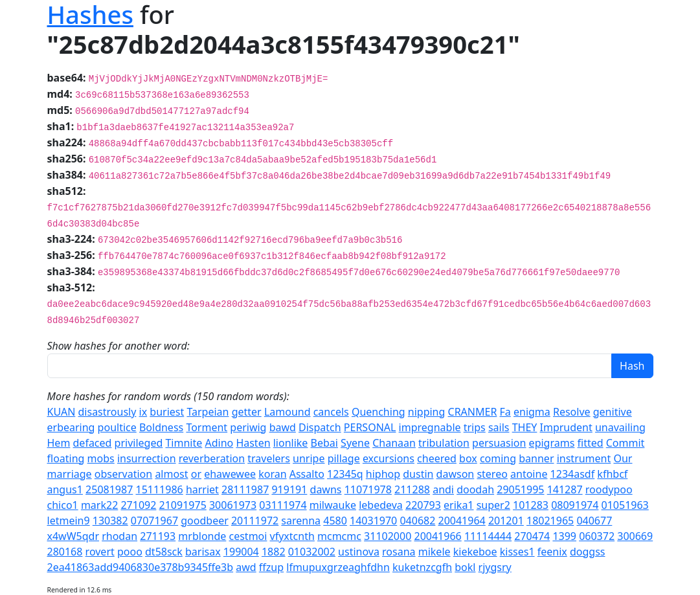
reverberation (212, 458)
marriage (70, 474)
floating (66, 458)
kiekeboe (475, 552)
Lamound (288, 412)
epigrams (552, 443)
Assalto (307, 474)
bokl (465, 567)
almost (171, 474)
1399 (564, 536)
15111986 (159, 489)
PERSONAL (370, 427)
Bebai (324, 443)
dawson (456, 474)
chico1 (63, 505)
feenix (552, 552)
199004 (241, 552)
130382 (110, 521)
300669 (635, 536)
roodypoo (609, 489)
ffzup (271, 567)
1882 (274, 552)
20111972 (255, 521)
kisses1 (517, 552)
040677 (594, 521)
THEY (525, 427)
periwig (248, 427)
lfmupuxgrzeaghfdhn (338, 567)
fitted (591, 443)
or (196, 474)
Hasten (253, 443)
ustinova (359, 552)
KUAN (62, 412)
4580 (335, 521)
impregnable (430, 427)
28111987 (245, 489)
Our (623, 458)
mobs (101, 458)
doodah (475, 489)
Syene (355, 443)
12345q (345, 474)
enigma (532, 412)
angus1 (65, 489)
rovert (100, 552)
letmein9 (69, 521)
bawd (283, 427)
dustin (418, 474)
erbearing (71, 427)
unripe (309, 458)
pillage (344, 458)
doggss (588, 552)
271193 (158, 536)
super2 (493, 505)
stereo (492, 474)
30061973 (233, 505)
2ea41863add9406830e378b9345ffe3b (141, 567)
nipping (427, 412)
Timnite (184, 443)
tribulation (444, 443)
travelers (269, 458)
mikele (435, 552)
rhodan (119, 536)
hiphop (383, 474)
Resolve (572, 412)
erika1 (458, 505)
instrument (584, 458)
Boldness (161, 427)
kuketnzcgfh (422, 567)
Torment (207, 427)
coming (498, 458)
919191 (289, 489)
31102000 (388, 536)
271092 (138, 505)
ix (143, 412)
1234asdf (573, 474)
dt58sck (164, 552)
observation (123, 474)
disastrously (107, 412)
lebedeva (381, 505)
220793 (423, 505)
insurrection (147, 458)
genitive (613, 412)
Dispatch (320, 427)
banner (536, 458)
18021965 (550, 521)
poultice (117, 427)
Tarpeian (208, 412)
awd (246, 567)
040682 (417, 521)
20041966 (438, 536)
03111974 (283, 505)
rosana (399, 552)
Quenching (378, 412)
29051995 (520, 489)
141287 (565, 489)
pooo (130, 552)
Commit (626, 443)
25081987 (109, 489)
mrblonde (202, 536)
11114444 (488, 536)
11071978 (368, 489)
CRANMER (473, 412)
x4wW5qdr (73, 536)
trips (475, 427)
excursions (389, 458)
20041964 (462, 521)
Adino (219, 443)
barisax (203, 552)
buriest (167, 412)
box (468, 458)
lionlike (291, 443)
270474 (532, 536)
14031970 (373, 521)
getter (247, 412)
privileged (139, 443)
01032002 (312, 552)
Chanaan (394, 443)
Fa (505, 412)
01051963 (625, 505)
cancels (331, 412)
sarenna (301, 521)
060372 (597, 536)
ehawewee (230, 474)
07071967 (154, 521)
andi (443, 489)
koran (272, 474)
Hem (59, 443)
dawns (326, 489)
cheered (437, 458)
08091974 (575, 505)
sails (499, 427)
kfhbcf (612, 474)
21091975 (183, 505)
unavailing (620, 427)
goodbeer (205, 521)
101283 (531, 505)
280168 (65, 552)
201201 (506, 521)
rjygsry (495, 567)
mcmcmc (339, 536)
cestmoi (248, 536)
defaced (93, 443)
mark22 (99, 505)
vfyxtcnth (292, 536)
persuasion (499, 443)
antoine (529, 474)
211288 (412, 489)
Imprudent (566, 427)
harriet (202, 489)
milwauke (333, 505)
